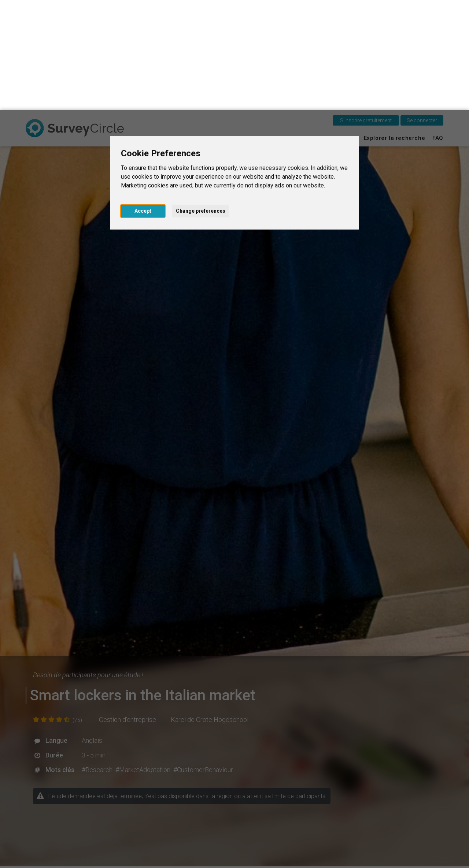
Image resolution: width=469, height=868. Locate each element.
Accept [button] (143, 101)
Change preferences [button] (201, 101)
